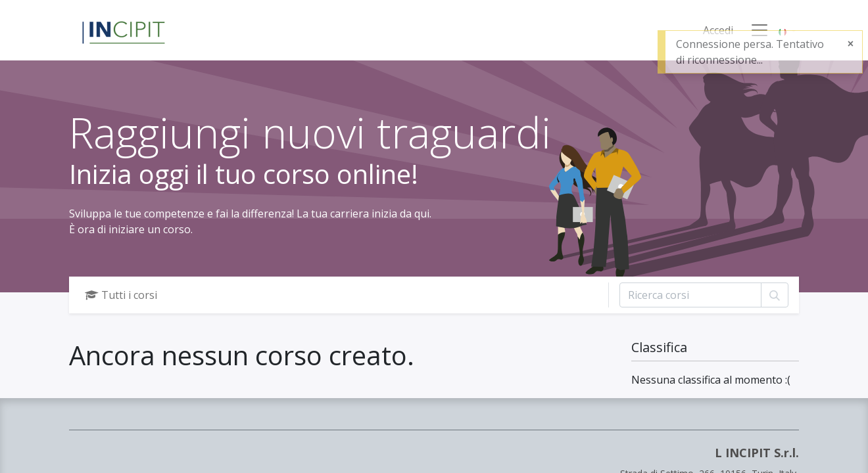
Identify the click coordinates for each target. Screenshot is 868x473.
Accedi (718, 30)
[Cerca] (775, 295)
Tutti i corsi (121, 295)
